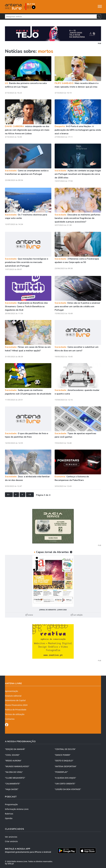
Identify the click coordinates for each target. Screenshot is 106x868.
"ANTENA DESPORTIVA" (66, 766)
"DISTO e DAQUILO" (64, 761)
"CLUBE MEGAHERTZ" (15, 778)
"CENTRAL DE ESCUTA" (65, 749)
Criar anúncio (11, 841)
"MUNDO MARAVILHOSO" (17, 766)
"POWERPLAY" (61, 772)
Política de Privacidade (16, 710)
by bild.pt (9, 864)
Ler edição (77, 615)
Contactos (10, 719)
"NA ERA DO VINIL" (14, 772)
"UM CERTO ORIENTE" (65, 784)
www (29, 615)
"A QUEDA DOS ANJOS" (65, 778)
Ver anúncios (11, 837)
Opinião (9, 818)
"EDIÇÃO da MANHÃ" (15, 749)
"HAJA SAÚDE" (12, 789)
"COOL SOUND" (12, 755)
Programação (11, 804)
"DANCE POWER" (63, 755)
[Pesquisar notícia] (51, 16)
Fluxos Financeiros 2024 (16, 705)
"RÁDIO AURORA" (13, 761)
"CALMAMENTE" (13, 784)
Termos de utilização (15, 714)
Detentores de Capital (15, 700)
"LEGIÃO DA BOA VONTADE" (68, 789)
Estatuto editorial (13, 696)
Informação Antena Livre (17, 809)
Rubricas (9, 814)
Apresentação (12, 691)
